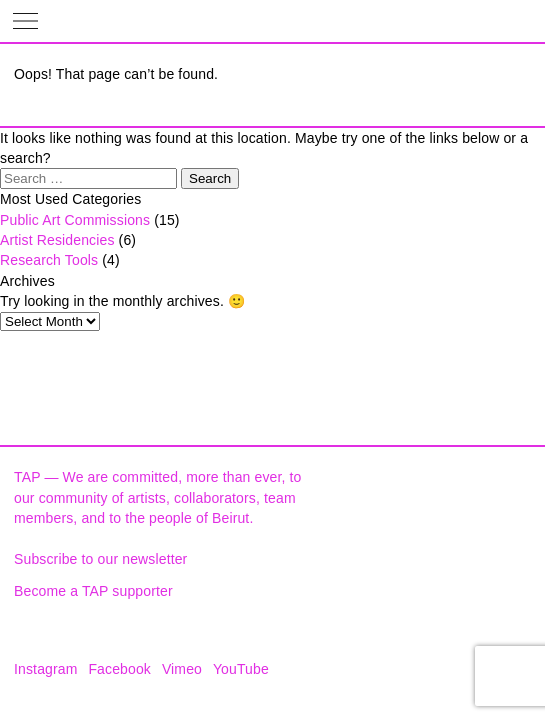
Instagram (46, 669)
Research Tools (49, 260)
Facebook (119, 669)
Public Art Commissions (75, 220)
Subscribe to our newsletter (100, 559)
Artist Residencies (57, 240)
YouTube (241, 669)
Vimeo (182, 669)
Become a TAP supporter (93, 591)
